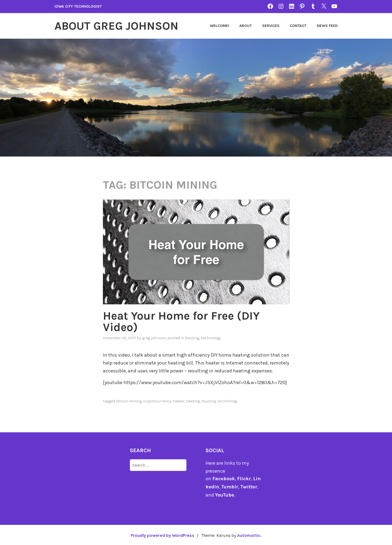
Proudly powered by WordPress (162, 535)
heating (193, 401)
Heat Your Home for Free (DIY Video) (181, 322)
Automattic (249, 535)
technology (211, 338)
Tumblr (230, 486)
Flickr (244, 479)
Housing (192, 338)
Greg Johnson (154, 338)
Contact (298, 26)
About (246, 26)
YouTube (225, 494)
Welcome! (220, 26)
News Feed (327, 26)
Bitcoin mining (129, 401)
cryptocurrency (157, 401)
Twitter (249, 486)
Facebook (224, 479)
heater (179, 401)
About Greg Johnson (116, 26)
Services (271, 26)
